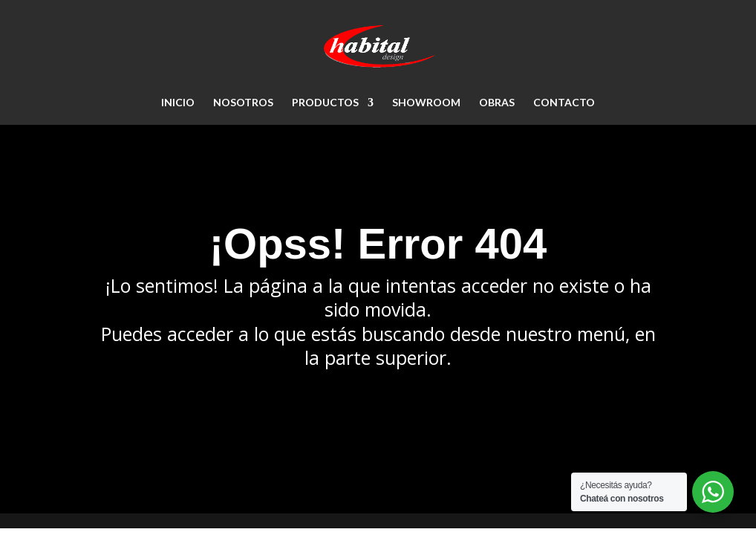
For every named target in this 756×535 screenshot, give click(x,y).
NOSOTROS (243, 103)
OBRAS (497, 103)
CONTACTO (564, 103)
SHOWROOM (426, 103)
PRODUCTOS (325, 103)
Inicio (178, 103)
